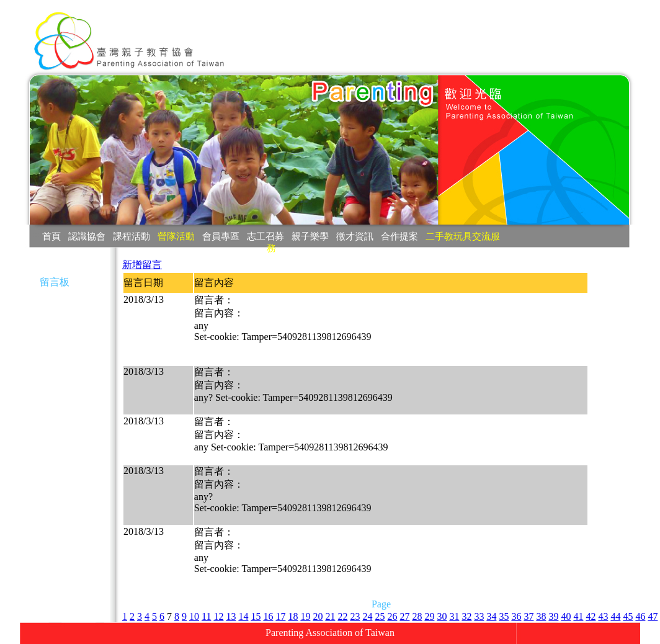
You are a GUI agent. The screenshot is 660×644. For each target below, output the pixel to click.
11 (206, 616)
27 (404, 616)
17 (280, 616)
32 (466, 616)
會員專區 (221, 236)
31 (454, 616)
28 (417, 616)
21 (330, 616)
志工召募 (265, 236)
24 (367, 616)
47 (653, 616)
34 (491, 616)
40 (566, 616)
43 (603, 616)
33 (479, 616)
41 (578, 616)
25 (380, 616)
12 (218, 616)
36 (516, 616)
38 (541, 616)
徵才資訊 (355, 236)
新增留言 (142, 265)
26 (392, 616)
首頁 (51, 236)
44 (615, 616)
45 (628, 616)
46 (640, 616)
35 (504, 616)
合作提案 (399, 236)
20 (318, 616)
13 (231, 616)
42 (591, 616)
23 (355, 616)
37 (528, 616)
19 (305, 616)
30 (442, 616)
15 (256, 616)
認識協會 (87, 236)
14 (243, 616)
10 (194, 616)
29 (429, 616)
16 (268, 616)
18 (293, 616)
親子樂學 (310, 236)
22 (342, 616)
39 (553, 616)
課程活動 (132, 236)
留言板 (55, 282)
